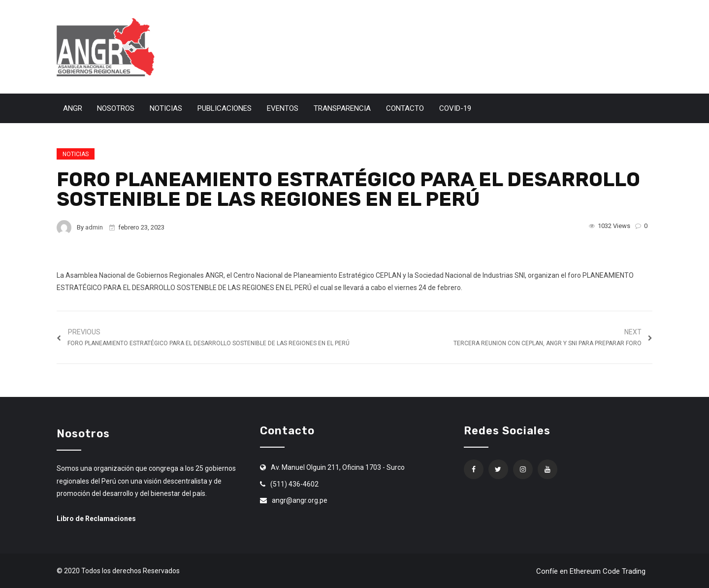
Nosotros (116, 108)
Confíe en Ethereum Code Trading (591, 571)
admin (94, 227)
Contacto (405, 108)
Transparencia (342, 108)
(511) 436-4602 (294, 484)
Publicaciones (225, 108)
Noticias (166, 108)
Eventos (283, 108)
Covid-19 (455, 108)
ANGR (73, 108)
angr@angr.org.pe (300, 500)
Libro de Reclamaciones (96, 519)
